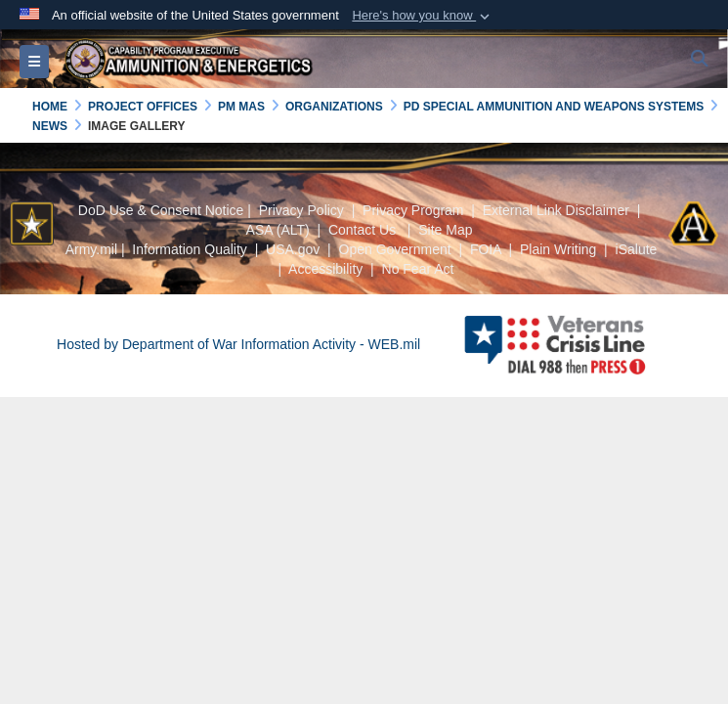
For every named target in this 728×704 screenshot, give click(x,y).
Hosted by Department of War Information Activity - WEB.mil (238, 344)
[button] (423, 16)
